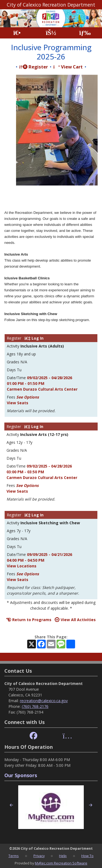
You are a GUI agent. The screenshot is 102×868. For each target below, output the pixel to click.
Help (63, 856)
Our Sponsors (21, 775)
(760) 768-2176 (35, 706)
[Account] (51, 33)
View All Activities (75, 620)
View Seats (18, 403)
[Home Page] (17, 33)
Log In (34, 338)
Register (34, 67)
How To (87, 856)
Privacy (39, 856)
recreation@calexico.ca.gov (44, 701)
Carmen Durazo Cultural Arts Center (42, 389)
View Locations (22, 566)
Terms (14, 856)
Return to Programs (29, 620)
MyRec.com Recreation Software (61, 863)
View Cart (68, 67)
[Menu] (85, 33)
